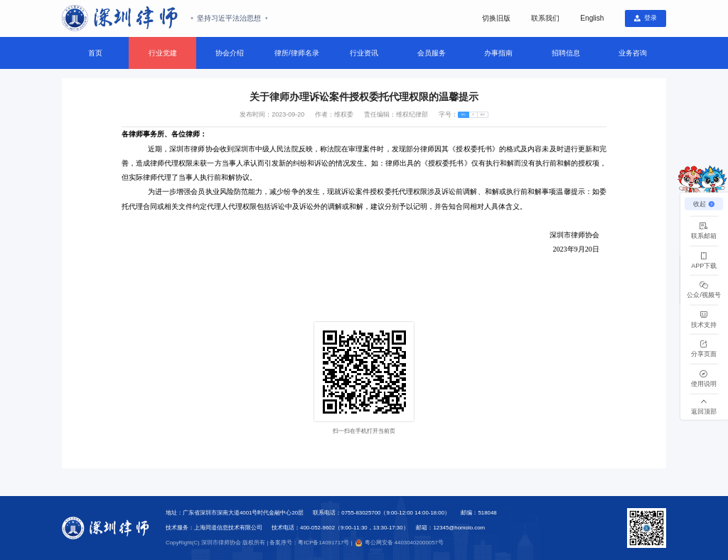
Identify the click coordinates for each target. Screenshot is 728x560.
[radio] (453, 117)
